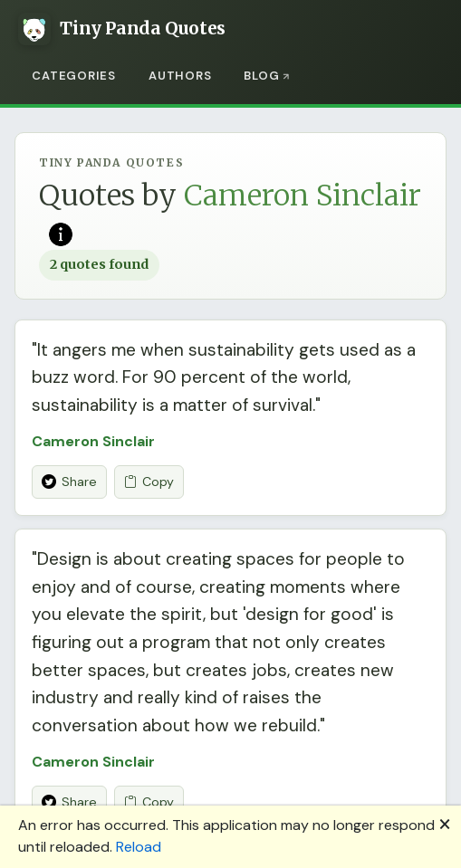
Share (69, 482)
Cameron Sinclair (93, 441)
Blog (261, 76)
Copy (149, 482)
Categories (74, 76)
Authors (180, 76)
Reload (139, 847)
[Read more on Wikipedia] (61, 233)
